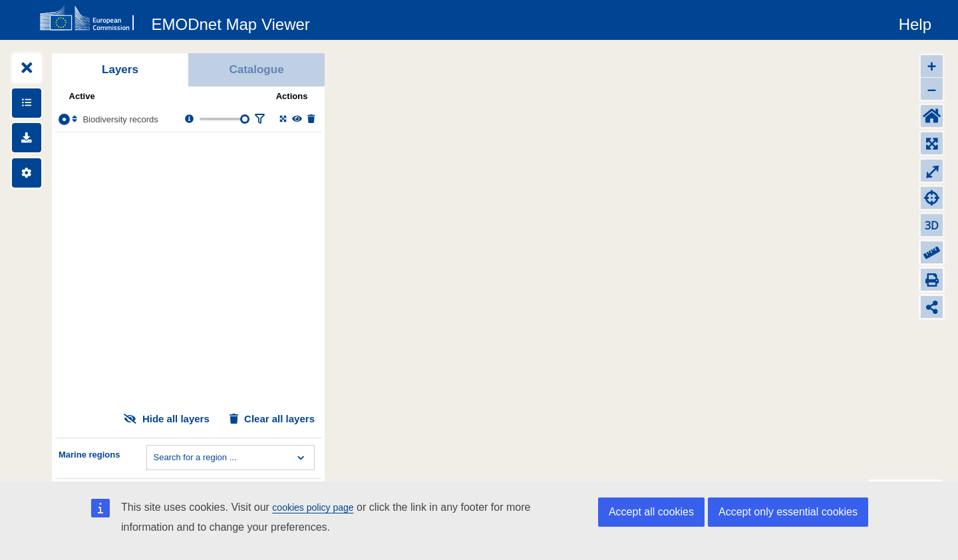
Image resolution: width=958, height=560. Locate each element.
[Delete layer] (311, 119)
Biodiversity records (120, 119)
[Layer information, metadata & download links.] (189, 119)
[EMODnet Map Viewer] (231, 22)
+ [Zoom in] (931, 66)
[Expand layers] (27, 68)
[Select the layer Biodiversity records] (64, 119)
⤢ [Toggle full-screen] (932, 171)
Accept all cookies (651, 512)
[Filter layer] (259, 119)
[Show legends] (27, 103)
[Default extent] (932, 116)
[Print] (932, 280)
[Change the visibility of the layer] (297, 119)
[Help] (915, 22)
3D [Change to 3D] (932, 225)
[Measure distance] (932, 252)
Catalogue (256, 70)
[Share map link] (932, 307)
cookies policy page (313, 507)
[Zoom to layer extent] (283, 119)
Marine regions (89, 455)
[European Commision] (90, 19)
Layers (120, 70)
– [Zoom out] (932, 89)
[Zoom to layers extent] (932, 143)
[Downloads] (27, 138)
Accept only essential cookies (788, 512)
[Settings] (27, 173)
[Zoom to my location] (932, 198)
